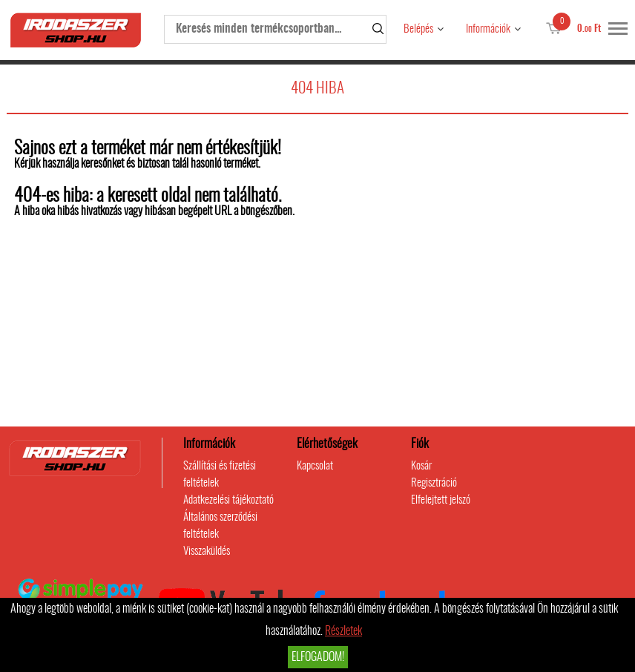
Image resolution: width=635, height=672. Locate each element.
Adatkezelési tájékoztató (228, 500)
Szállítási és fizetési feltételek (220, 475)
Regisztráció (434, 483)
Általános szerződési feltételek (220, 526)
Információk (488, 29)
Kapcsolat (315, 466)
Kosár (421, 466)
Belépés (418, 29)
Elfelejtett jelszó (441, 500)
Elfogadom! (318, 657)
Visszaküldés (207, 551)
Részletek (343, 631)
